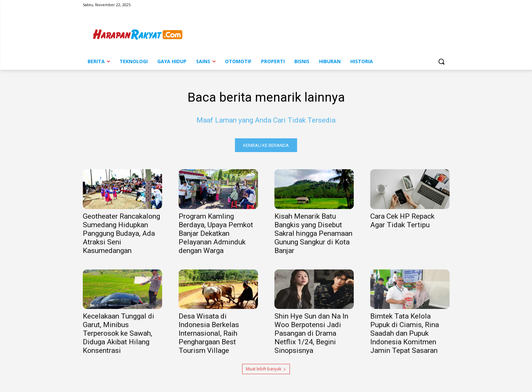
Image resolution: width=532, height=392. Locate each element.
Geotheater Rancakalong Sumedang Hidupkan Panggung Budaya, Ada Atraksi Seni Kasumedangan (121, 235)
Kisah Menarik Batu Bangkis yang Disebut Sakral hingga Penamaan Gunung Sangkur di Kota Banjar (313, 235)
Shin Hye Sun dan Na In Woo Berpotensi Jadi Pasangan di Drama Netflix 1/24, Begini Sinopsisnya (311, 335)
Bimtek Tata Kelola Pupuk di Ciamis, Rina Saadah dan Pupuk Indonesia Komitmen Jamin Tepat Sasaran (405, 335)
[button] (441, 61)
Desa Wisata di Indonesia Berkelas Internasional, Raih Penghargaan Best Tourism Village (209, 335)
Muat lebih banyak (266, 370)
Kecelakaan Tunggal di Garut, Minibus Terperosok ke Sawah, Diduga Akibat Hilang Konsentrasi (118, 335)
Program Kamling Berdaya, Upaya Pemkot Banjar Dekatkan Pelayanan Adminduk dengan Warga (216, 235)
